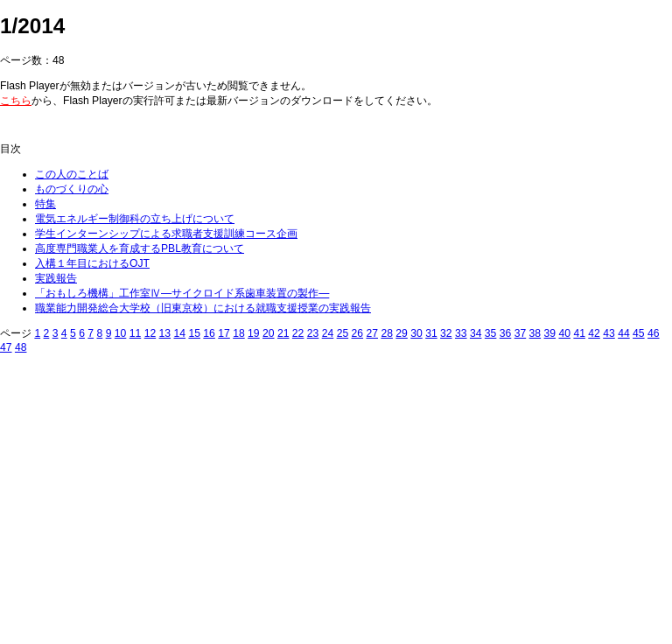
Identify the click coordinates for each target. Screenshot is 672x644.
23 (313, 333)
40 (564, 333)
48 (21, 347)
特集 (45, 204)
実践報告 (56, 278)
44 (624, 333)
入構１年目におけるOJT (92, 263)
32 (446, 333)
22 (298, 333)
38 (535, 333)
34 (476, 333)
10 (121, 333)
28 (387, 333)
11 (136, 333)
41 (579, 333)
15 (194, 333)
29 (402, 333)
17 (224, 333)
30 (416, 333)
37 (521, 333)
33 (461, 333)
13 (165, 333)
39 (550, 333)
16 (209, 333)
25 (343, 333)
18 (239, 333)
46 (654, 333)
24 (328, 333)
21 (283, 333)
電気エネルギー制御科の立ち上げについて (135, 219)
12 (150, 333)
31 (431, 333)
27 (372, 333)
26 (358, 333)
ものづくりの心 (72, 189)
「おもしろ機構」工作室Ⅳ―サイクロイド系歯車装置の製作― (182, 293)
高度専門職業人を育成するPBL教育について (140, 248)
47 (6, 347)
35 (491, 333)
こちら (16, 101)
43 (609, 333)
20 (269, 333)
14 (179, 333)
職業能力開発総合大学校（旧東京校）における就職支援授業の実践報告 (203, 308)
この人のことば (72, 174)
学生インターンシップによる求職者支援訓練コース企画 (166, 234)
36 (506, 333)
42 (594, 333)
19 (254, 333)
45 (639, 333)
